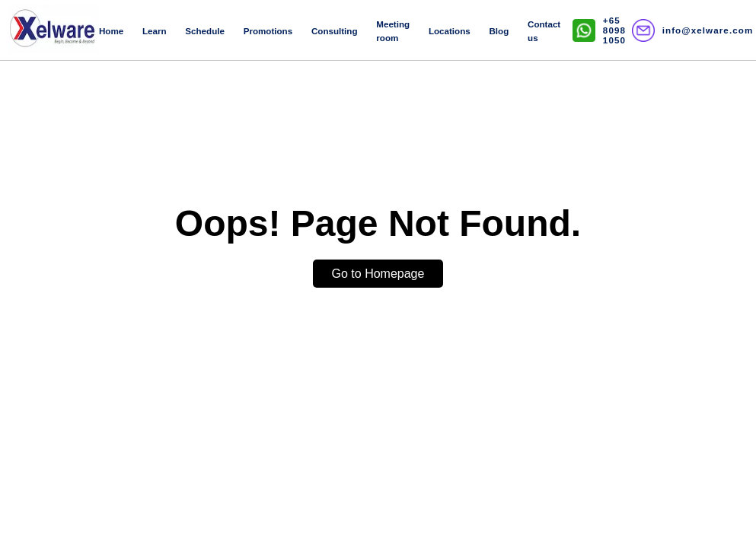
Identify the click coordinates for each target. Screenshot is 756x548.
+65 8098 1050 (614, 30)
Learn (155, 31)
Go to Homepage (378, 274)
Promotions (268, 31)
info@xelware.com (708, 30)
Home (111, 31)
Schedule (205, 31)
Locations (450, 31)
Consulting (335, 31)
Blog (499, 31)
